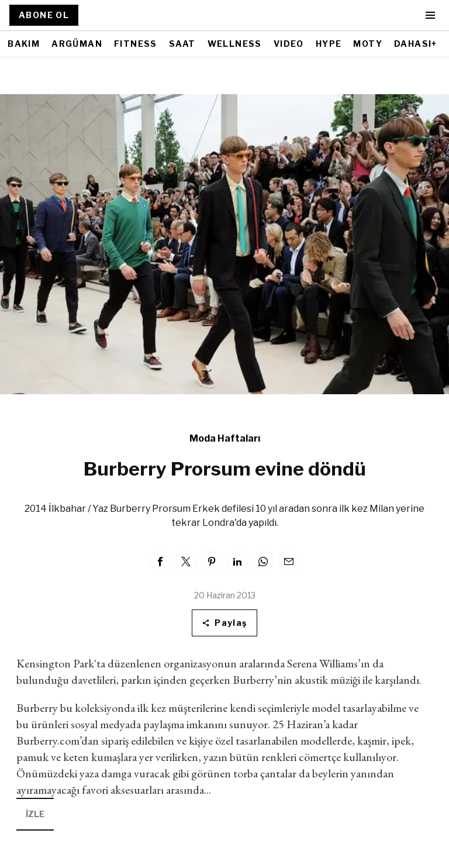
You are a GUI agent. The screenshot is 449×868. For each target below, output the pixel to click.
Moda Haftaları (225, 438)
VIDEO (289, 44)
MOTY (368, 44)
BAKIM (24, 44)
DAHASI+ (416, 44)
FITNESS (136, 44)
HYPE (329, 44)
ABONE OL (44, 15)
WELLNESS (235, 44)
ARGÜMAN (77, 44)
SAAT (182, 44)
